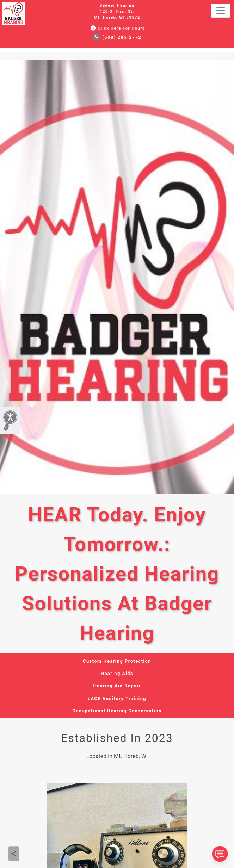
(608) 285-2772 (117, 37)
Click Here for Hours (117, 28)
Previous (14, 854)
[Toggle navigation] (221, 11)
